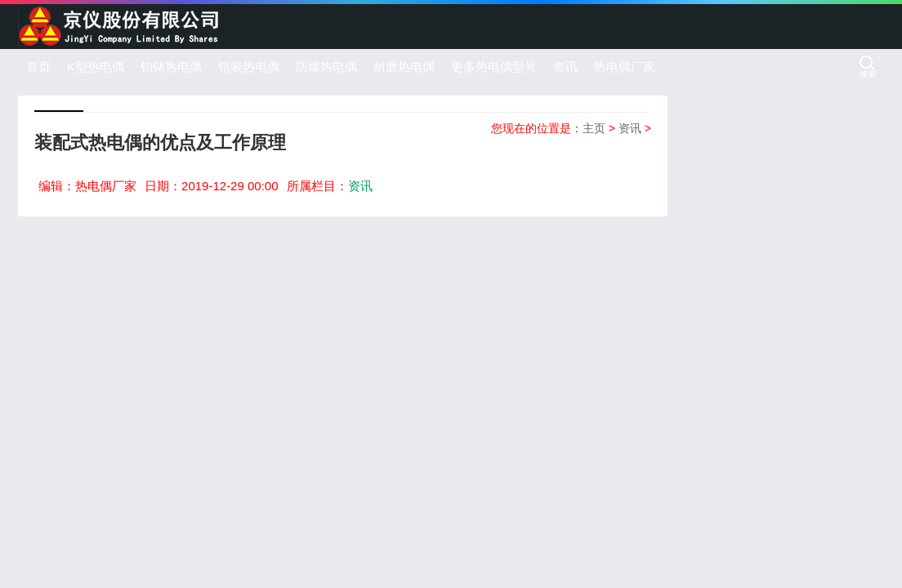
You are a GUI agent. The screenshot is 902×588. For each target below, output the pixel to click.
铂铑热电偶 (171, 67)
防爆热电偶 (326, 67)
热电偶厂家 (625, 67)
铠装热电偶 (249, 67)
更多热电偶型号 (494, 67)
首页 (38, 67)
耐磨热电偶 (404, 67)
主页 (594, 128)
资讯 (565, 67)
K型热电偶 (96, 67)
